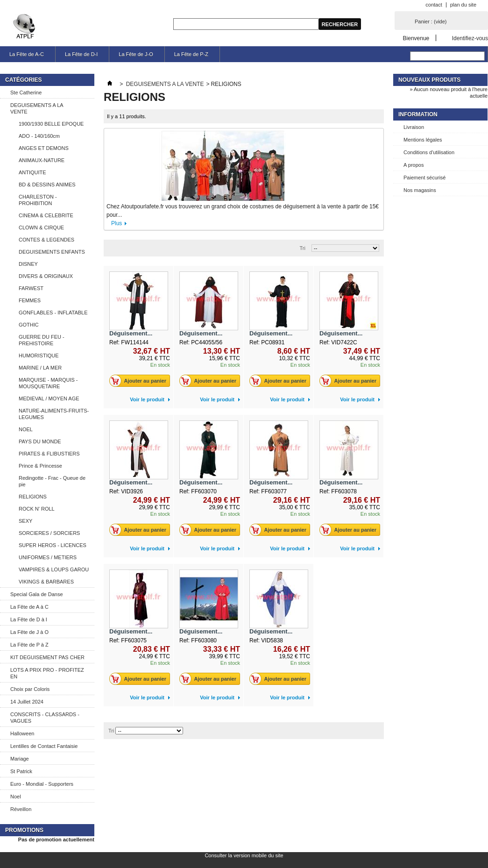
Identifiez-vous (470, 38)
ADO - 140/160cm (39, 136)
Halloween (22, 733)
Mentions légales (423, 140)
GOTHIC (29, 325)
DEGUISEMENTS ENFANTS (52, 252)
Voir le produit (147, 399)
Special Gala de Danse (37, 594)
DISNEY (28, 264)
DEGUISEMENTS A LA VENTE (37, 108)
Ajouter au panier (140, 381)
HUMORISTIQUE (39, 356)
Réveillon (21, 809)
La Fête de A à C (29, 607)
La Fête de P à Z (29, 645)
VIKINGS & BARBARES (46, 582)
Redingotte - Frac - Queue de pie (52, 481)
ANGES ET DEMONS (44, 148)
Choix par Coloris (30, 689)
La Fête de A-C (27, 54)
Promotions (24, 830)
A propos (414, 165)
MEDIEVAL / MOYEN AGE (49, 398)
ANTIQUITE (32, 172)
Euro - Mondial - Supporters (42, 784)
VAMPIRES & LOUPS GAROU (54, 569)
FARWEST (31, 288)
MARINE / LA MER (40, 368)
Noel (16, 797)
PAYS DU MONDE (40, 441)
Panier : (431, 21)
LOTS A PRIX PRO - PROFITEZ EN (47, 673)
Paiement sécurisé (425, 178)
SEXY (25, 521)
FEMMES (30, 300)
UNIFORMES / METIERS (48, 557)
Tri (303, 248)
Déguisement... (131, 333)
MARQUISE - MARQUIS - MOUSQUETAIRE (48, 383)
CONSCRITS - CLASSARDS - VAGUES (45, 718)
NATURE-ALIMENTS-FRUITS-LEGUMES (54, 414)
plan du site (463, 5)
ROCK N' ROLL (37, 509)
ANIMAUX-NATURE (42, 160)
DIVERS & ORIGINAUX (46, 276)
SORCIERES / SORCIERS (49, 533)
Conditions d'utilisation (429, 152)
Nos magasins (420, 190)
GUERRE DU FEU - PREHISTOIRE (42, 340)
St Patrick (21, 771)
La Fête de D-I (81, 54)
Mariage (20, 759)
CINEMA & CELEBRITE (46, 215)
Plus (117, 223)
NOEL (26, 429)
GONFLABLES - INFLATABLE (53, 313)
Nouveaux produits (429, 80)
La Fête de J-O (136, 54)
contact (434, 5)
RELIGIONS (33, 497)
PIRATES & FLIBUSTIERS (49, 454)
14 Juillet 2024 (27, 702)
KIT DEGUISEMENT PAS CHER (47, 657)
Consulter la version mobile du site (244, 855)
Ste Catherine (26, 92)
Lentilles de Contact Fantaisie (44, 746)
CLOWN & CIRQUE (41, 228)
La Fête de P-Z (191, 54)
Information (418, 114)
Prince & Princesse (40, 466)
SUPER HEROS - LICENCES (53, 545)
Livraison (414, 127)
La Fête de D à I (29, 619)
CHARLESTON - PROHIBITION (38, 200)
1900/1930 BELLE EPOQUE (51, 124)
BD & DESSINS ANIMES (47, 185)
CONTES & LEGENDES (46, 240)
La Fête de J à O (29, 632)
